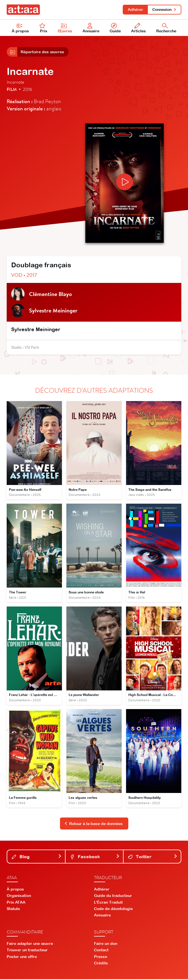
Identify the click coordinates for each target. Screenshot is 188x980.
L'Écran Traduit (108, 903)
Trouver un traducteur (27, 951)
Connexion (164, 9)
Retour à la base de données (94, 824)
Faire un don (106, 944)
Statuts (13, 909)
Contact (101, 951)
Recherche (166, 28)
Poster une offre (22, 957)
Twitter (153, 857)
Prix (43, 28)
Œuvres (65, 28)
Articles (138, 28)
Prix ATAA (16, 903)
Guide (115, 28)
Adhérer (135, 9)
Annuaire (91, 28)
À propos (20, 28)
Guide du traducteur (113, 896)
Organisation (19, 896)
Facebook (95, 857)
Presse (101, 957)
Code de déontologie (113, 909)
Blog (37, 857)
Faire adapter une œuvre (30, 944)
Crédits (101, 964)
